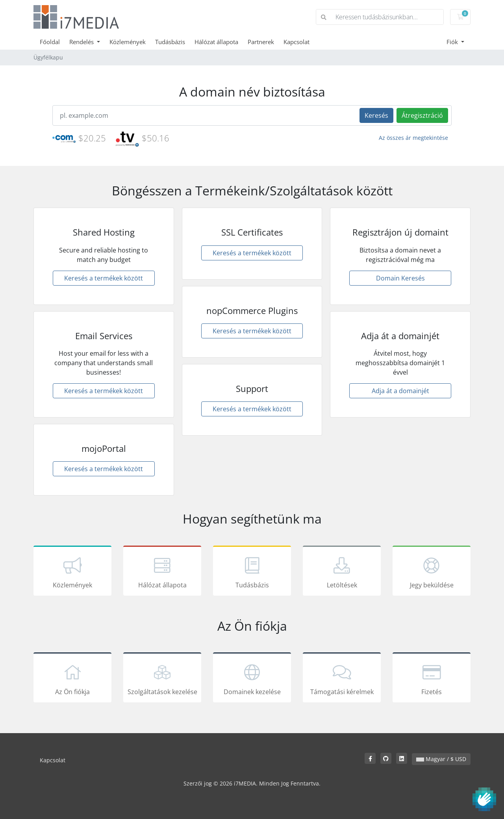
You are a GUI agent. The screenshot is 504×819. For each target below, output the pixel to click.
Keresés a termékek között (104, 278)
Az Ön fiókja (72, 679)
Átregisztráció (422, 115)
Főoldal (50, 42)
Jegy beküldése (432, 572)
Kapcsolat (296, 42)
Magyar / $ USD (441, 759)
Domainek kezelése (252, 679)
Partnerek (261, 42)
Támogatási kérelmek (342, 679)
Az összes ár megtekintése (413, 138)
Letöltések (342, 572)
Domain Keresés (400, 278)
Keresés (376, 115)
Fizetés (432, 679)
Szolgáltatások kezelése (162, 679)
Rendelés (82, 42)
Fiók (453, 42)
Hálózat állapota (216, 42)
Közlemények (128, 42)
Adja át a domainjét (400, 391)
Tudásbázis (170, 42)
